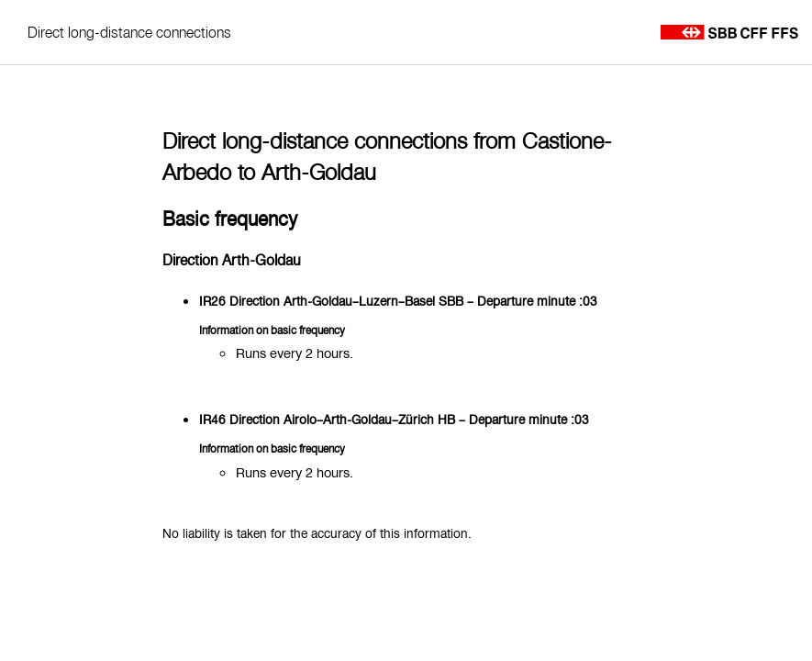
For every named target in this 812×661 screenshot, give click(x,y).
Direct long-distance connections (129, 32)
